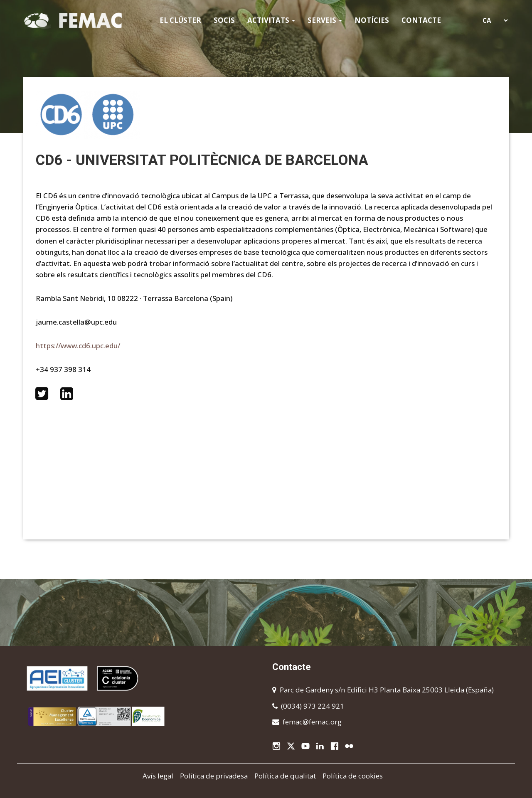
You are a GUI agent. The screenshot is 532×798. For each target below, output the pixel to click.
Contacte (421, 20)
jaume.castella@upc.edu (76, 322)
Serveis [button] (325, 20)
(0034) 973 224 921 (313, 706)
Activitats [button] (271, 20)
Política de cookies (353, 776)
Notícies (372, 20)
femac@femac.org (312, 722)
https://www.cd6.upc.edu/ (78, 346)
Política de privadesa (214, 776)
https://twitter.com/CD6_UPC (42, 394)
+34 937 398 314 (63, 369)
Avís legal (158, 776)
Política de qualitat (285, 776)
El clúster (180, 20)
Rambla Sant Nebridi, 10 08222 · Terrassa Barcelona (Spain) (134, 298)
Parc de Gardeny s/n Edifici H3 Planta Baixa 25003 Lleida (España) (387, 690)
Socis (224, 20)
